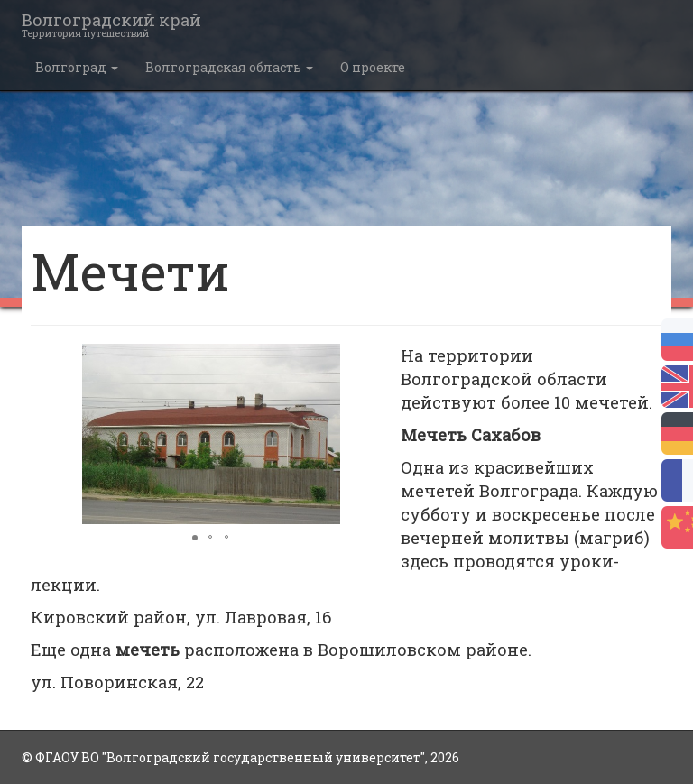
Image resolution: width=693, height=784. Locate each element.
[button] (375, 360)
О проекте (373, 67)
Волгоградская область (229, 67)
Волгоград (77, 67)
